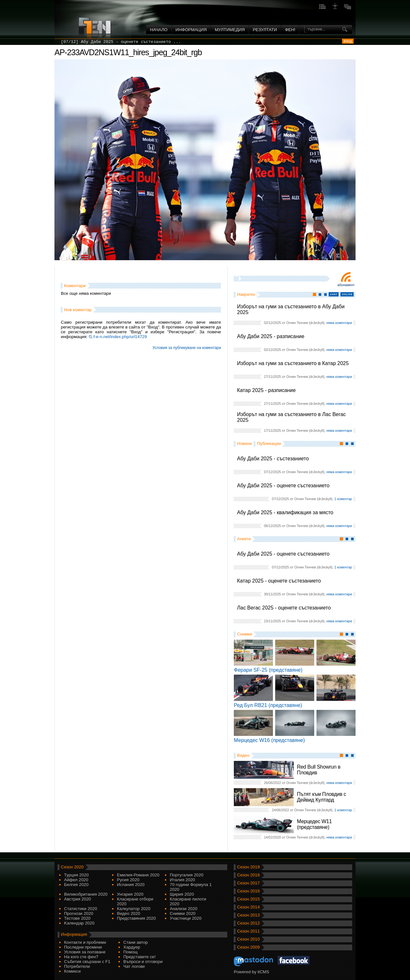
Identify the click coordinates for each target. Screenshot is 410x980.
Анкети (244, 539)
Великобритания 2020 (86, 894)
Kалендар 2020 (79, 923)
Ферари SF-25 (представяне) (268, 670)
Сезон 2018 (248, 875)
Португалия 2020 (187, 875)
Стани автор (135, 942)
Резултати (265, 30)
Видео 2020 (128, 913)
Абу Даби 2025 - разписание (271, 336)
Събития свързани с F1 (87, 962)
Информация (191, 30)
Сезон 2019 (248, 867)
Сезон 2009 (248, 947)
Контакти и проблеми (85, 942)
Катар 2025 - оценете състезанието (279, 581)
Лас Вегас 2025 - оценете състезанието (284, 608)
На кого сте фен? (81, 957)
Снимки (245, 634)
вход (348, 41)
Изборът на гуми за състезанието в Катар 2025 (293, 363)
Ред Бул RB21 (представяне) (268, 705)
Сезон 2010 (248, 939)
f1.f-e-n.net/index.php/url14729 (118, 337)
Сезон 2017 (248, 883)
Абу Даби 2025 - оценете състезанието (283, 486)
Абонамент (346, 285)
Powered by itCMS (251, 972)
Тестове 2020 (77, 918)
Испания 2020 (131, 885)
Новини (244, 443)
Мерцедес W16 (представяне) (269, 740)
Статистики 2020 (81, 909)
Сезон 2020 (72, 867)
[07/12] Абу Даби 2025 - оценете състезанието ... (121, 42)
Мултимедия (230, 30)
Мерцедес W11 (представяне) (314, 824)
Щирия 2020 (182, 894)
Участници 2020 (186, 918)
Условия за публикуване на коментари (187, 348)
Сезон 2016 (248, 891)
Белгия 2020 (76, 885)
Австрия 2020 (78, 899)
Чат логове (134, 966)
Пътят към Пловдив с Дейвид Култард (321, 797)
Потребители (77, 966)
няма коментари (339, 323)
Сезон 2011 (248, 931)
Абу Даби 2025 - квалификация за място (285, 512)
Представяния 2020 (136, 918)
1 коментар (343, 499)
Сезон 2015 (248, 899)
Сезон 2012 (248, 923)
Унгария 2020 (130, 894)
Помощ (131, 952)
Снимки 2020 (183, 913)
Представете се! (139, 957)
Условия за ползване (85, 952)
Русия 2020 (128, 880)
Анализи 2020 (184, 909)
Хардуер (132, 947)
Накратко (246, 294)
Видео (243, 755)
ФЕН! (290, 30)
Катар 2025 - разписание (266, 390)
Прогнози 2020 (79, 913)
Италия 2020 (182, 880)
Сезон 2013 (248, 915)
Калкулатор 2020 (134, 909)
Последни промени (83, 947)
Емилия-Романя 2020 (138, 875)
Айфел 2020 (76, 880)
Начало (159, 30)
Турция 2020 (76, 875)
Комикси (72, 971)
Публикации (269, 443)
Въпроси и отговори (143, 962)
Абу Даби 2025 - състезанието (273, 459)
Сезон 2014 (248, 907)
